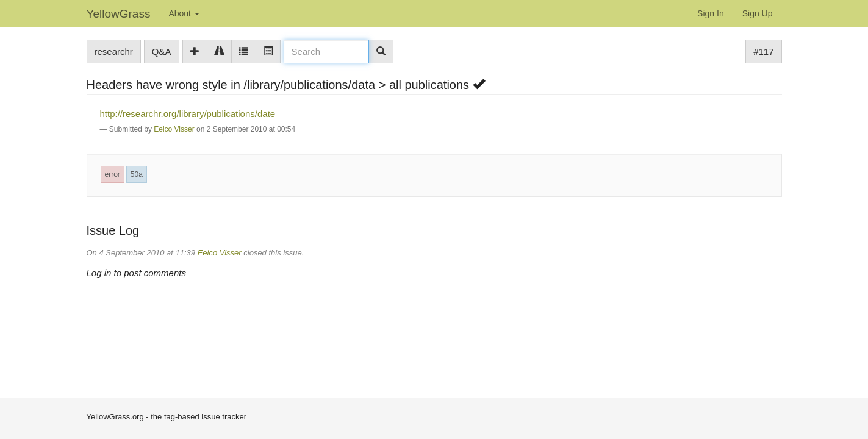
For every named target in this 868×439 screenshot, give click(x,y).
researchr (114, 52)
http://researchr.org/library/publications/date (188, 114)
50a (137, 174)
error (113, 174)
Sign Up (758, 13)
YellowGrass (119, 14)
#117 (763, 52)
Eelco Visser (174, 129)
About (184, 13)
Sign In (711, 13)
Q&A (162, 52)
